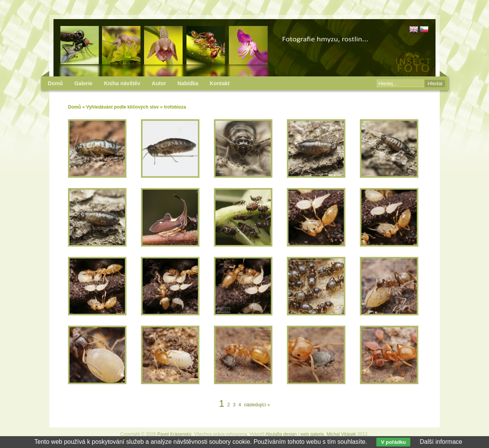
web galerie (312, 434)
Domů (74, 107)
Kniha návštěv (122, 83)
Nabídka (188, 83)
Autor (159, 83)
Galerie (83, 83)
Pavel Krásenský (174, 434)
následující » (257, 405)
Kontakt (220, 83)
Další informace (441, 442)
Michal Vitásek (341, 434)
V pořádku (393, 442)
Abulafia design (281, 434)
